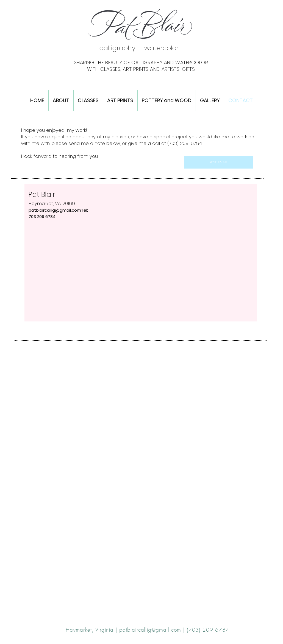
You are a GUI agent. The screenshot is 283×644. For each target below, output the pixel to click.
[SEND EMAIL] (218, 162)
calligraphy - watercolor (139, 48)
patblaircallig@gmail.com (55, 210)
